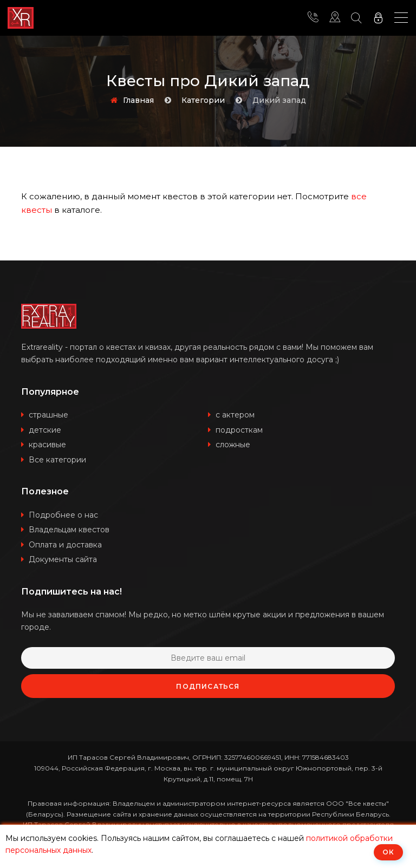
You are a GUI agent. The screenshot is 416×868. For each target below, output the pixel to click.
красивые (47, 445)
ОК (388, 852)
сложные (233, 445)
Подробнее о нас (63, 515)
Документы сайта (63, 559)
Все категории (57, 460)
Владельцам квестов (69, 530)
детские (45, 430)
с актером (235, 415)
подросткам (239, 430)
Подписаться (208, 686)
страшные (48, 415)
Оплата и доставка (65, 545)
